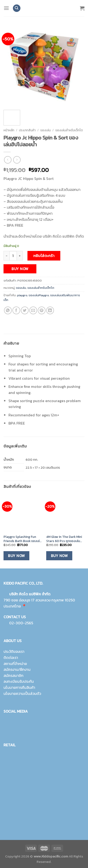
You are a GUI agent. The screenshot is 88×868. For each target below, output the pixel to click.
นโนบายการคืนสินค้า (19, 687)
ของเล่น (46, 130)
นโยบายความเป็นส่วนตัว (22, 693)
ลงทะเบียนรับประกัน (19, 681)
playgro (22, 295)
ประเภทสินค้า (27, 130)
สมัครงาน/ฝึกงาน (17, 669)
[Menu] (6, 8)
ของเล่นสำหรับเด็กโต (69, 130)
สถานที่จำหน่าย (15, 664)
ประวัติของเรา (14, 651)
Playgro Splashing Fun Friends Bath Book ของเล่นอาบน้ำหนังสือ (23, 539)
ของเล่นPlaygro (39, 295)
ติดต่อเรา (11, 657)
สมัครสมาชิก (13, 675)
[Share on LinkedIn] (50, 310)
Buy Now (20, 269)
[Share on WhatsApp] (8, 310)
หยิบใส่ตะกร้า (44, 256)
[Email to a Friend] (33, 310)
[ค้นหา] (17, 8)
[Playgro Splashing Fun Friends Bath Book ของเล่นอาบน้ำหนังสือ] (23, 513)
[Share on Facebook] (16, 310)
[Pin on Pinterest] (42, 310)
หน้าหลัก (9, 130)
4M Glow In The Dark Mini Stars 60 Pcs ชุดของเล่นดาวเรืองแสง (64, 539)
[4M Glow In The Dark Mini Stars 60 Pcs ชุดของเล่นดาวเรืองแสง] (65, 513)
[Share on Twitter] (25, 310)
